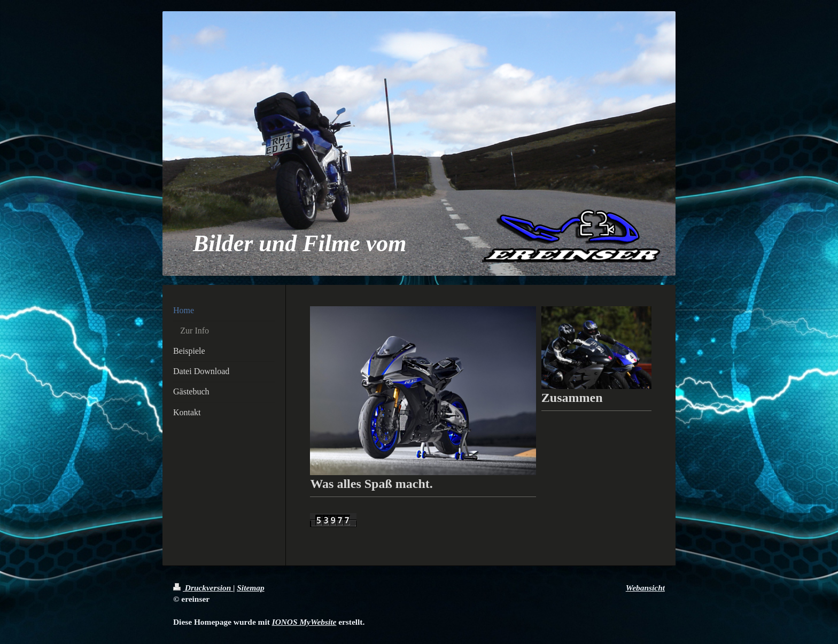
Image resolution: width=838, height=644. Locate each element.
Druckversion (203, 588)
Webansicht (645, 588)
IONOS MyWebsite (304, 622)
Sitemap (250, 588)
